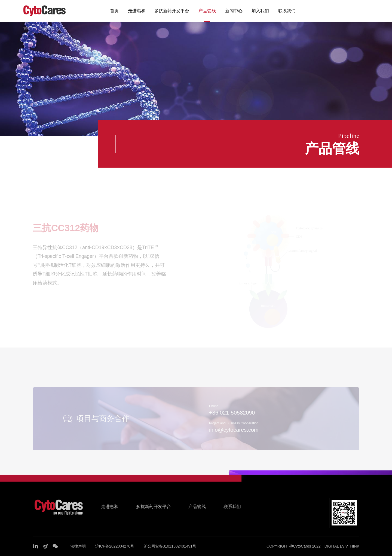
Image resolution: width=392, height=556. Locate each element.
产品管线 (207, 11)
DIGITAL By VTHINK (342, 546)
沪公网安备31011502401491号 (170, 546)
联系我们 (287, 11)
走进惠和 (137, 11)
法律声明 (78, 546)
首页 (114, 11)
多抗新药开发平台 (172, 11)
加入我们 (260, 11)
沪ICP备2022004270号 (115, 546)
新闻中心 (234, 11)
